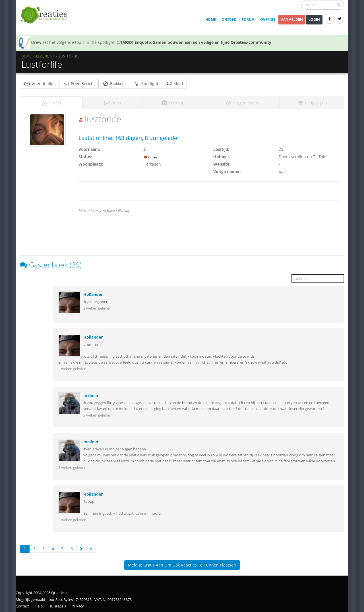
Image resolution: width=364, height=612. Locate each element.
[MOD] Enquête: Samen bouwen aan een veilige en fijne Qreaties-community (194, 42)
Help (39, 604)
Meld (174, 84)
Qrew (36, 42)
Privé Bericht (79, 84)
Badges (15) (312, 101)
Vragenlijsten (242, 101)
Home (211, 19)
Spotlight (146, 84)
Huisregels (57, 604)
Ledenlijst (45, 56)
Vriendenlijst (40, 84)
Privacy (78, 604)
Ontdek (229, 19)
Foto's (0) (173, 101)
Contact (22, 604)
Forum (248, 19)
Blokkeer (114, 84)
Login (314, 19)
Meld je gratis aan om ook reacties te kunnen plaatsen (182, 563)
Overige (268, 19)
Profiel (51, 101)
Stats (112, 101)
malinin (91, 394)
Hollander (93, 293)
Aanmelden (292, 19)
